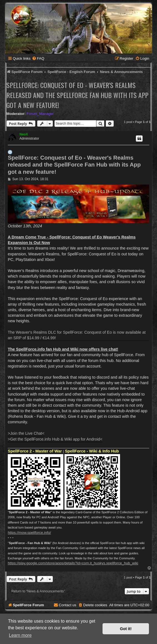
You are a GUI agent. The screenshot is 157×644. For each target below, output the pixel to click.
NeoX (24, 134)
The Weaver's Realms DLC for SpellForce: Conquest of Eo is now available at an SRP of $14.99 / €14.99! (77, 335)
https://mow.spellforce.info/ (29, 533)
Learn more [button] (20, 635)
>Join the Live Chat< (26, 433)
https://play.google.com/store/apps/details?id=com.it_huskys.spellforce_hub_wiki (73, 563)
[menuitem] (38, 58)
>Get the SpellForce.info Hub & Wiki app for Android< (55, 439)
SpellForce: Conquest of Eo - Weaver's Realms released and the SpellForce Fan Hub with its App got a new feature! (77, 95)
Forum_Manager (40, 114)
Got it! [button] (126, 629)
